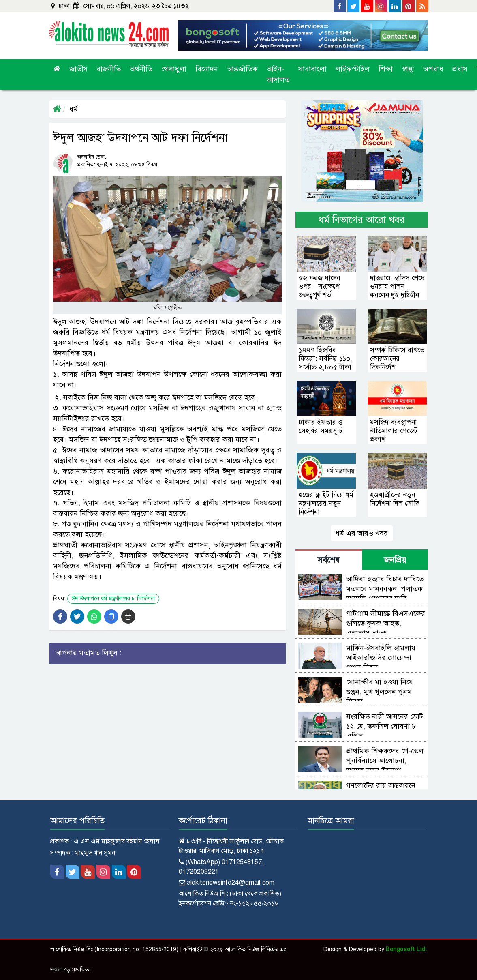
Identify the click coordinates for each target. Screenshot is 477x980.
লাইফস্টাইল (353, 69)
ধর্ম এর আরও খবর (362, 533)
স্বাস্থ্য (408, 69)
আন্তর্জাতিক (242, 69)
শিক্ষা (386, 69)
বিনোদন (207, 69)
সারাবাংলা (312, 69)
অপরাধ (433, 69)
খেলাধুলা (174, 69)
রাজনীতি (109, 69)
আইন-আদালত (278, 74)
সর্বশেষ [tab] (329, 560)
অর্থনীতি (141, 69)
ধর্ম (74, 109)
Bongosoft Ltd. (406, 949)
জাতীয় (78, 69)
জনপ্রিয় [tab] (395, 560)
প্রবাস (460, 69)
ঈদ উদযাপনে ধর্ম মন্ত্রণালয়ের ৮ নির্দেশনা (113, 599)
